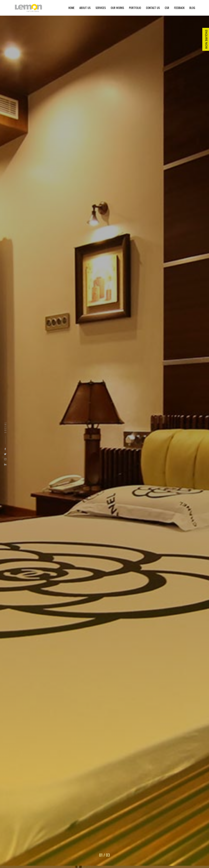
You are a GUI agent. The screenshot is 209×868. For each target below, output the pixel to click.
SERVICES (101, 8)
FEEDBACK (179, 8)
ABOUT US (85, 8)
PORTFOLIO (135, 8)
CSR (167, 8)
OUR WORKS (117, 8)
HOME (71, 8)
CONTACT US (153, 8)
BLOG (192, 8)
